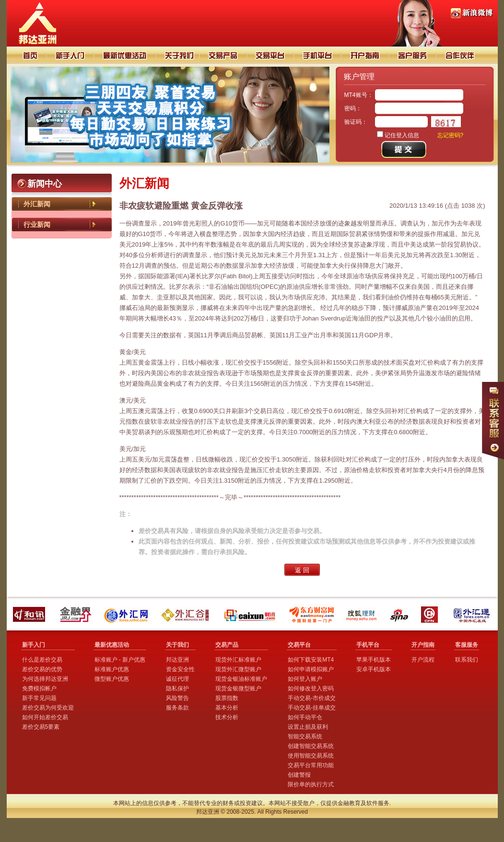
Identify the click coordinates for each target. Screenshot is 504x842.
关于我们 (177, 55)
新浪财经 (400, 614)
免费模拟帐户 (39, 688)
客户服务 (413, 55)
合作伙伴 (466, 55)
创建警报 (299, 775)
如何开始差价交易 (45, 717)
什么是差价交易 (42, 660)
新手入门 (70, 55)
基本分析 (227, 708)
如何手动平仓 (305, 717)
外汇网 (128, 614)
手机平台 (318, 55)
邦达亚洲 (177, 660)
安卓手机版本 (374, 669)
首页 (27, 55)
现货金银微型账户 (238, 688)
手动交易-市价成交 (312, 698)
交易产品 (223, 55)
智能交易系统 (305, 736)
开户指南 (366, 55)
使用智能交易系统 (311, 756)
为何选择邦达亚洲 (45, 679)
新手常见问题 (39, 698)
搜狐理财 (363, 614)
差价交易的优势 (42, 669)
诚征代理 (177, 679)
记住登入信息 (402, 135)
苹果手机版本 (374, 660)
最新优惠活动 (112, 645)
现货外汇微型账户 (238, 669)
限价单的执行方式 (311, 784)
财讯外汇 (251, 614)
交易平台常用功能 (311, 765)
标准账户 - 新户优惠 (120, 660)
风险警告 (177, 698)
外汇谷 (188, 614)
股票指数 (227, 698)
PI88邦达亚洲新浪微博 (472, 13)
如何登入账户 (305, 679)
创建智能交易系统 (311, 746)
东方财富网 (312, 614)
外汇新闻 (37, 204)
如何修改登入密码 (311, 688)
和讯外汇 (30, 614)
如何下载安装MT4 (311, 660)
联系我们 (467, 660)
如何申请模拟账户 (311, 669)
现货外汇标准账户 (238, 660)
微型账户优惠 (112, 679)
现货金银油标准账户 (241, 679)
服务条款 (177, 708)
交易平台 (271, 55)
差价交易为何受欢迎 (48, 708)
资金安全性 (180, 669)
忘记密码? (451, 135)
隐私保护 (177, 688)
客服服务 (467, 645)
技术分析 (227, 717)
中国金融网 (431, 614)
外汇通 (473, 614)
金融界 (76, 614)
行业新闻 (37, 225)
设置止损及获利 (308, 727)
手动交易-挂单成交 (312, 708)
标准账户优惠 (112, 669)
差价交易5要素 (41, 727)
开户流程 (423, 660)
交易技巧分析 (125, 55)
